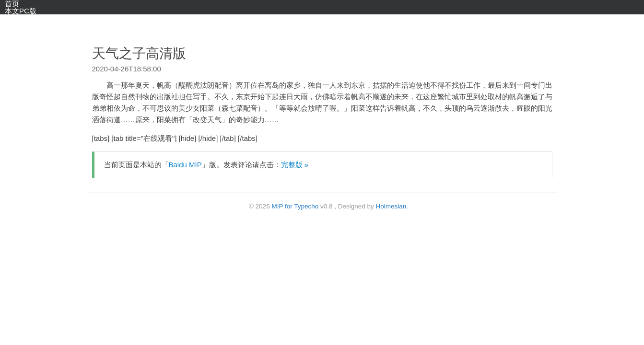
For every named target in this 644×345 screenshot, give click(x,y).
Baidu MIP (185, 165)
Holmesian (391, 206)
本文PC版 (21, 11)
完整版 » (295, 165)
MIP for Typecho (295, 206)
